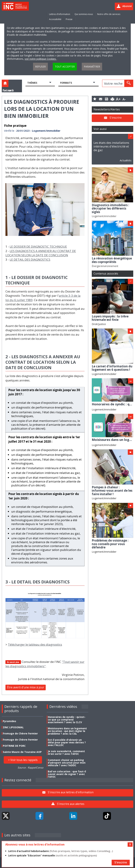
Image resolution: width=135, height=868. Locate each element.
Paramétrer (92, 67)
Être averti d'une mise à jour (26, 687)
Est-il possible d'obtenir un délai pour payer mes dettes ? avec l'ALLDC (67, 742)
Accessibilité (55, 19)
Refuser (40, 67)
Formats (66, 83)
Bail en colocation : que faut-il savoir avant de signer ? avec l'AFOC (67, 774)
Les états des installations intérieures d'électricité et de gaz (111, 146)
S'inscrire (116, 118)
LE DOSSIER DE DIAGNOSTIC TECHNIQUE (38, 247)
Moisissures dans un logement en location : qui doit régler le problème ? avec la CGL (67, 731)
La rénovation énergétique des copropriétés (112, 260)
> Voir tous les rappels (23, 760)
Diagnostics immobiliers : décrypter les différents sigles (110, 208)
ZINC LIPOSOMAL (13, 727)
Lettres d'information (60, 14)
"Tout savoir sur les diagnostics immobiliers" (45, 664)
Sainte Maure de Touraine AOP (22, 752)
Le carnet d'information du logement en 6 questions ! (112, 368)
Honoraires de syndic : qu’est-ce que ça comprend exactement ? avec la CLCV (67, 720)
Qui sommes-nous (84, 14)
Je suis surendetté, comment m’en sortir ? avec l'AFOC (66, 753)
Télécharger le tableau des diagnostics (35, 644)
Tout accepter (65, 67)
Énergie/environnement (105, 266)
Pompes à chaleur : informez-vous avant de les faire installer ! (112, 491)
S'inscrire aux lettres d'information (71, 792)
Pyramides (9, 721)
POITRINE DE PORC (14, 746)
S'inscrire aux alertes (71, 804)
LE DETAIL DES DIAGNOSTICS (30, 260)
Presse (69, 19)
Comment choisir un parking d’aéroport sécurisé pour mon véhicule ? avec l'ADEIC (67, 763)
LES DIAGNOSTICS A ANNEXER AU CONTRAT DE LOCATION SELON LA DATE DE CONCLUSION (41, 253)
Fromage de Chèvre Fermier (20, 733)
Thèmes (32, 83)
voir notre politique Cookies (41, 59)
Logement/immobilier (104, 216)
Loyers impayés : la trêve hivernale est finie (110, 318)
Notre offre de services (109, 14)
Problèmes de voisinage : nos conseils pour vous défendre (110, 544)
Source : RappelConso (30, 768)
